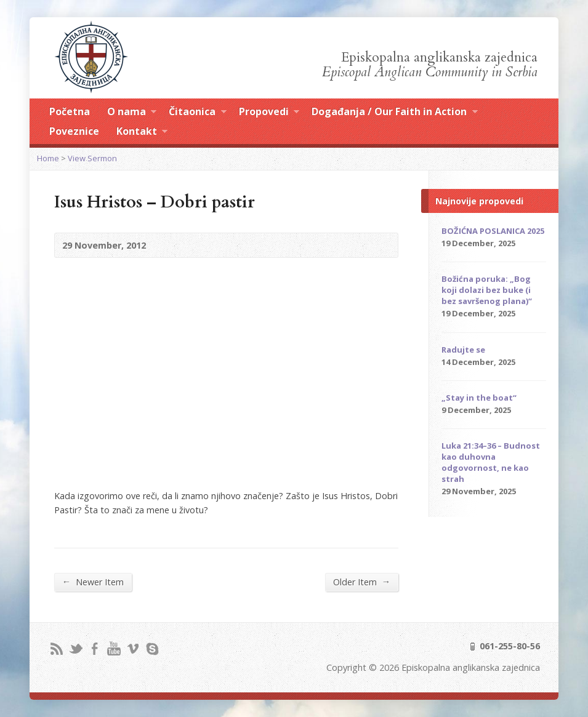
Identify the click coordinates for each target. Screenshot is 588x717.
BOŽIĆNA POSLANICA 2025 (493, 231)
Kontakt (142, 133)
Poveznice (74, 131)
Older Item (362, 582)
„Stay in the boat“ (479, 398)
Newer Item (93, 582)
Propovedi (269, 113)
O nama (132, 113)
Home (48, 158)
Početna (70, 111)
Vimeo (133, 648)
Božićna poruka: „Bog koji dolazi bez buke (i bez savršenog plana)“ (487, 290)
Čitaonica (197, 113)
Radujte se (463, 350)
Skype (152, 648)
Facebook (95, 648)
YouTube (114, 648)
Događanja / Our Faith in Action (394, 113)
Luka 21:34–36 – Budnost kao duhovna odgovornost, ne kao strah (491, 462)
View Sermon (92, 158)
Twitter (75, 648)
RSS (56, 648)
